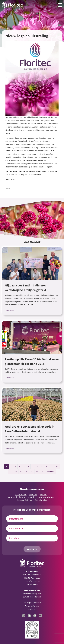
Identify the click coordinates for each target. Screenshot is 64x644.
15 (21, 471)
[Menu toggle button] (60, 5)
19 (42, 471)
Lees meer (10, 310)
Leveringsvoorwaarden (32, 603)
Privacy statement (32, 606)
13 (10, 471)
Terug (8, 188)
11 (52, 467)
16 (26, 471)
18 (37, 471)
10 (46, 467)
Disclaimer (32, 609)
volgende (51, 471)
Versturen (32, 549)
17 (32, 471)
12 (57, 467)
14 (16, 471)
